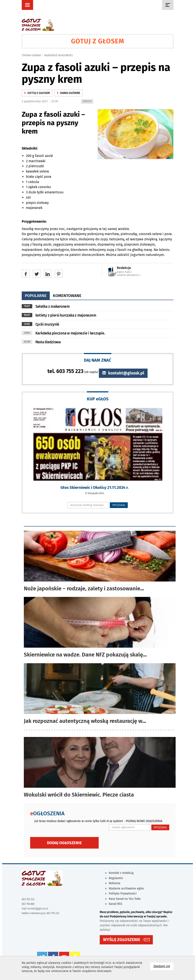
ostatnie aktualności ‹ (129, 275)
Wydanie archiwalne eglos (126, 888)
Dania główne (69, 93)
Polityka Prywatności (123, 894)
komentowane (67, 296)
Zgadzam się (163, 966)
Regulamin (116, 878)
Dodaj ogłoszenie (64, 843)
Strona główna (31, 55)
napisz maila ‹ (124, 272)
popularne (36, 296)
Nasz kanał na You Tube (125, 899)
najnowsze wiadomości (59, 55)
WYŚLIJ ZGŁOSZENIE (122, 940)
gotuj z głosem (37, 93)
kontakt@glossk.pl (123, 373)
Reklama (115, 883)
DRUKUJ (88, 102)
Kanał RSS (116, 904)
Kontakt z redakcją (121, 873)
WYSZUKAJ (119, 505)
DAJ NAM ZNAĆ (98, 360)
